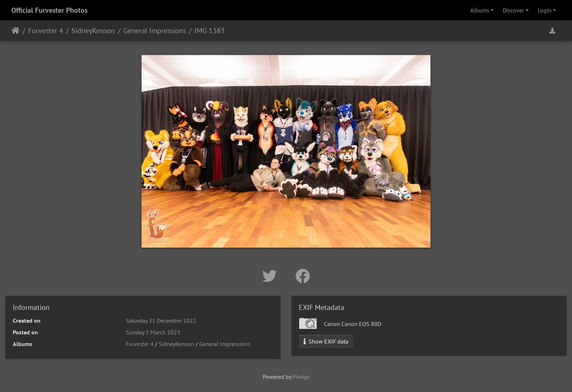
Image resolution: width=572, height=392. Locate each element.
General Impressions (155, 31)
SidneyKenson (93, 31)
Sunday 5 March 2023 (153, 332)
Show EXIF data (326, 341)
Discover (513, 10)
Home (16, 31)
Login (545, 10)
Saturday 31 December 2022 (161, 321)
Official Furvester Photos (49, 10)
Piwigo (301, 377)
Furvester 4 (46, 31)
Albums (480, 10)
